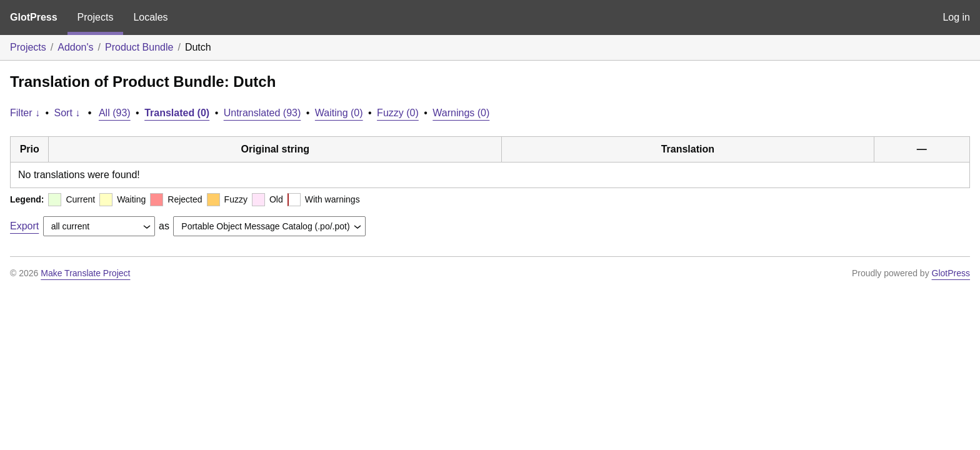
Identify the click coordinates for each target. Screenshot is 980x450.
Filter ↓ (25, 113)
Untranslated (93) (262, 113)
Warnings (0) (461, 113)
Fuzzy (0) (398, 113)
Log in (956, 17)
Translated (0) (177, 113)
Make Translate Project (85, 273)
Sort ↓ (67, 113)
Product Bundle (139, 47)
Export (24, 226)
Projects (96, 17)
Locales (150, 17)
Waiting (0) (339, 113)
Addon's (75, 47)
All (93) (115, 113)
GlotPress (34, 17)
